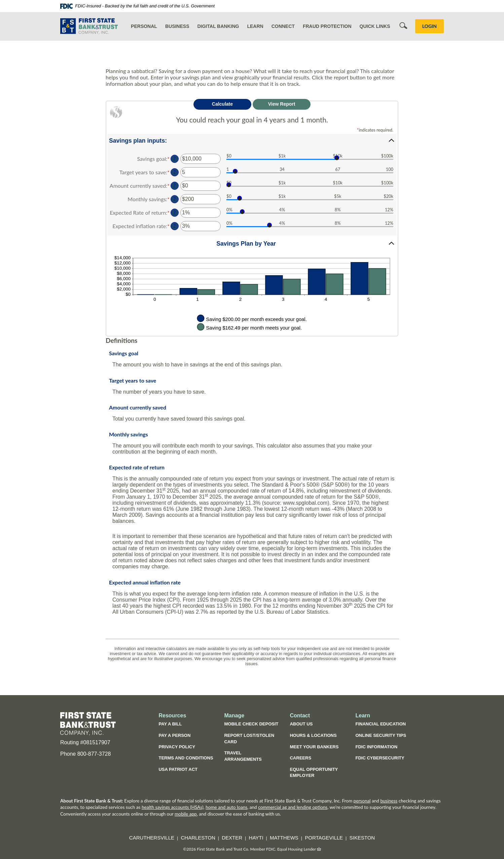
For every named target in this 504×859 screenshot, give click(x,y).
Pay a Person (174, 735)
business (389, 801)
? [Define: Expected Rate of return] (175, 212)
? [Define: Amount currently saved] (175, 186)
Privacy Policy (177, 747)
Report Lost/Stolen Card (249, 739)
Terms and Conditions (186, 758)
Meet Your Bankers (314, 747)
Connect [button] (283, 26)
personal (362, 801)
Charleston (198, 838)
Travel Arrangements (243, 756)
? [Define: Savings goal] (175, 159)
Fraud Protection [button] (327, 26)
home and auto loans (226, 807)
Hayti (256, 838)
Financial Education (381, 724)
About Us (301, 724)
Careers (300, 758)
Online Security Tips (381, 735)
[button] (252, 140)
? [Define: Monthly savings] (175, 199)
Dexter (232, 838)
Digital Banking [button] (218, 26)
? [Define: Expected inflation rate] (175, 226)
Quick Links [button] (375, 26)
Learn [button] (255, 26)
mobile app (186, 814)
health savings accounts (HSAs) (173, 807)
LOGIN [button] (429, 26)
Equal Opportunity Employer (314, 773)
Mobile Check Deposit (251, 724)
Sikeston (362, 838)
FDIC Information (376, 747)
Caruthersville (152, 838)
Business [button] (177, 26)
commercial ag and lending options (293, 807)
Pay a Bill (170, 724)
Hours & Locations (313, 735)
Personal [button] (144, 26)
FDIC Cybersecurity (383, 759)
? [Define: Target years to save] (175, 172)
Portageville (324, 838)
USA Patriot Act (178, 769)
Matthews (284, 838)
